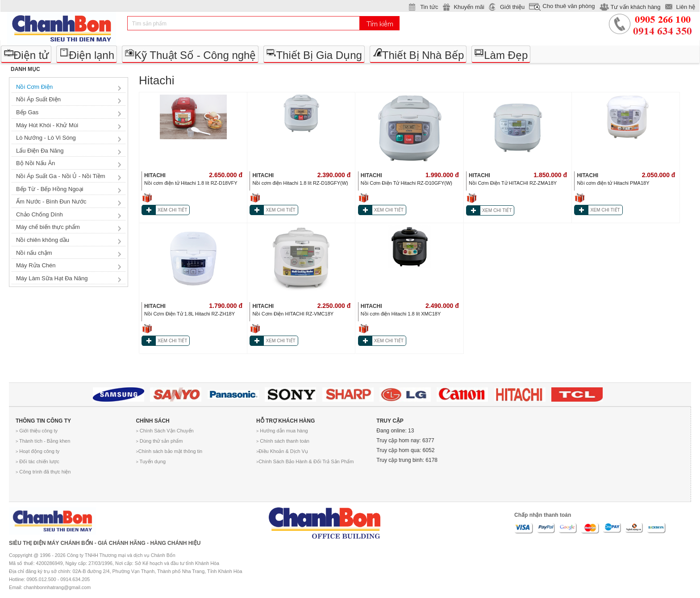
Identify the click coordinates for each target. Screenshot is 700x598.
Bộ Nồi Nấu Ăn (35, 163)
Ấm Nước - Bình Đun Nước (51, 201)
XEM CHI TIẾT (172, 210)
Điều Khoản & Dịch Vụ (282, 451)
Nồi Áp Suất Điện (38, 99)
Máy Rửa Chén (36, 265)
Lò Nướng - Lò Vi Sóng (46, 138)
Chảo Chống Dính (40, 214)
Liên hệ (686, 7)
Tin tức (429, 7)
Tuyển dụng (151, 461)
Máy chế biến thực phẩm (48, 227)
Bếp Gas (27, 112)
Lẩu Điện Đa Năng (40, 151)
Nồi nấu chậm (34, 253)
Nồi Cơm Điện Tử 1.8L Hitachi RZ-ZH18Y (190, 314)
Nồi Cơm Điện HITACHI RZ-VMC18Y (293, 314)
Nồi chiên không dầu (43, 240)
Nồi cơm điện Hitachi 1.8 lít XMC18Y (401, 314)
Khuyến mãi (469, 7)
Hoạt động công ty (37, 451)
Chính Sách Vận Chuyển (165, 431)
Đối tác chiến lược (37, 461)
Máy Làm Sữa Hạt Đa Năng (52, 278)
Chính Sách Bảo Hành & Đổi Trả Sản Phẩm (305, 461)
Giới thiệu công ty (37, 431)
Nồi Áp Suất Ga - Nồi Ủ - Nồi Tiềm (61, 176)
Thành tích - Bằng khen (43, 441)
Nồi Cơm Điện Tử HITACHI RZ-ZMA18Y (513, 183)
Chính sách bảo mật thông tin (169, 451)
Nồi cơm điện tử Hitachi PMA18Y (613, 183)
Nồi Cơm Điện (34, 87)
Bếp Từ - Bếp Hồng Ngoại (50, 189)
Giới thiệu (512, 7)
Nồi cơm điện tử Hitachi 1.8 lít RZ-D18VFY (191, 183)
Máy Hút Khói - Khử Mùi (47, 125)
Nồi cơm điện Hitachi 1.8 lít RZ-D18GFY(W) (300, 183)
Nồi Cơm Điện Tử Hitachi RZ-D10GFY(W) (406, 183)
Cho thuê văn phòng (569, 6)
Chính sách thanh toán (283, 441)
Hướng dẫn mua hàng (282, 431)
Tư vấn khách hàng (635, 7)
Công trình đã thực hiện (43, 472)
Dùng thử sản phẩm (159, 441)
